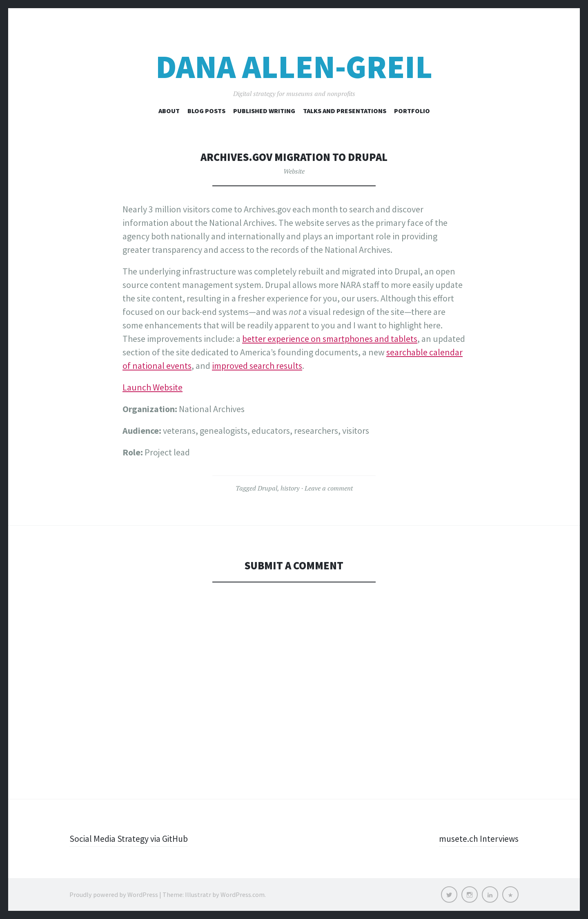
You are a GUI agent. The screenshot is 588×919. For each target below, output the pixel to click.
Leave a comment (329, 488)
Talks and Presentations (345, 111)
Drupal (267, 488)
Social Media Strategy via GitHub (130, 839)
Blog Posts (206, 111)
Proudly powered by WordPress (114, 894)
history (290, 488)
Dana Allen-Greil (294, 67)
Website (294, 171)
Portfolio (412, 111)
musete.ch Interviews (478, 839)
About (169, 111)
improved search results (257, 366)
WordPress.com (243, 894)
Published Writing (264, 111)
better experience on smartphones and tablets (330, 339)
